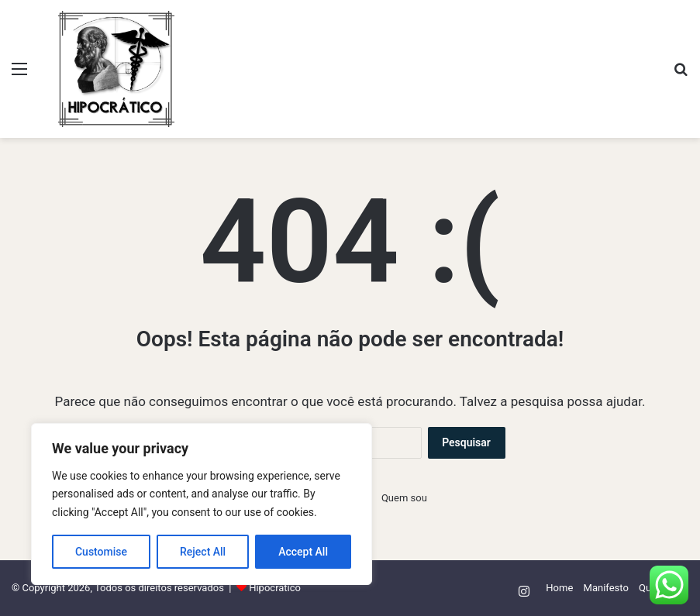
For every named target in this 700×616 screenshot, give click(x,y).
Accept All (303, 552)
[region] (202, 504)
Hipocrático (275, 588)
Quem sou (404, 498)
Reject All (203, 552)
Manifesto (606, 588)
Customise (101, 552)
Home (559, 588)
